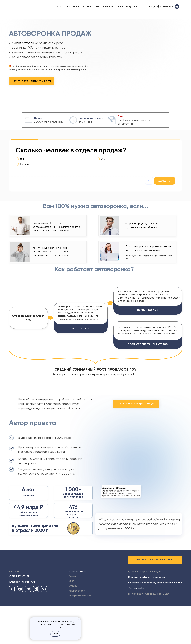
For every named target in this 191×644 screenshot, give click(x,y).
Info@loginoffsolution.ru (22, 620)
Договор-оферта (138, 626)
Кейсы (76, 7)
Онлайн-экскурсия (127, 7)
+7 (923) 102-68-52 (19, 614)
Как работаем (62, 7)
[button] (155, 598)
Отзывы (87, 7)
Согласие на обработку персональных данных (155, 621)
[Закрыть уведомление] (78, 620)
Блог (97, 7)
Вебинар (108, 7)
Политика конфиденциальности (147, 615)
